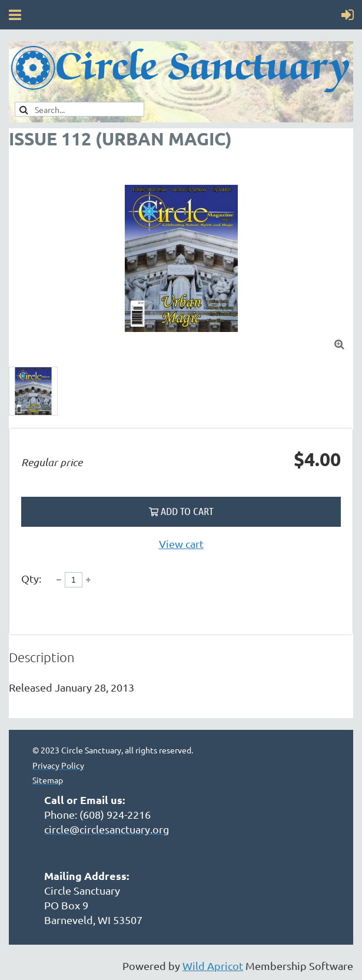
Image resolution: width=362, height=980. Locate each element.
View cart (181, 544)
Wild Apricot (213, 966)
